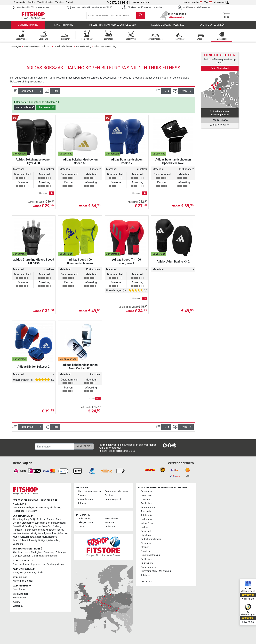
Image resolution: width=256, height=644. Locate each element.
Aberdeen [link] (18, 552)
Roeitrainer (146, 503)
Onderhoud (110, 527)
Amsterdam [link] (19, 508)
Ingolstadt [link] (40, 530)
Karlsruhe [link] (51, 530)
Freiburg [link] (57, 526)
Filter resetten (46, 110)
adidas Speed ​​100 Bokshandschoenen (80, 264)
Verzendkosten (85, 499)
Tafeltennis (146, 515)
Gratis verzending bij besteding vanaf (92, 7)
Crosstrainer (147, 491)
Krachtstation (148, 507)
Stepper (145, 547)
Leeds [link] (27, 552)
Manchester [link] (37, 556)
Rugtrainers (147, 563)
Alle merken (147, 582)
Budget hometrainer (151, 539)
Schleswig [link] (32, 540)
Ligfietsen (146, 535)
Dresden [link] (61, 523)
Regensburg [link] (41, 537)
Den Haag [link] (44, 508)
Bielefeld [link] (41, 519)
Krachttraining (64, 27)
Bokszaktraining (84, 49)
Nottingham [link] (51, 556)
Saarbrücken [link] (19, 540)
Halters (144, 527)
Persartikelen (111, 519)
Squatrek (145, 551)
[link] (220, 90)
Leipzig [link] (33, 533)
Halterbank (146, 519)
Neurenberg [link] (28, 537)
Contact (69, 2)
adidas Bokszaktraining (105, 49)
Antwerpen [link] (18, 581)
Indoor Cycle (147, 523)
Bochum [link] (51, 519)
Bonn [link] (59, 519)
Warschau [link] (18, 606)
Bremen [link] (41, 523)
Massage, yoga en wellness (168, 27)
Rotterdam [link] (31, 511)
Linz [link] (44, 564)
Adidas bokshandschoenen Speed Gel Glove (173, 164)
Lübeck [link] (42, 533)
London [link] (27, 556)
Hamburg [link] (18, 530)
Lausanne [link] (30, 573)
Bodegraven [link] (32, 508)
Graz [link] (15, 564)
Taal (208, 2)
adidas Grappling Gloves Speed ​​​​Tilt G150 (34, 264)
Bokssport (47, 49)
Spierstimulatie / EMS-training (156, 571)
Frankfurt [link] (47, 526)
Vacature (60, 2)
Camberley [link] (49, 552)
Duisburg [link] (29, 526)
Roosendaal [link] (19, 511)
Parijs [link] (22, 589)
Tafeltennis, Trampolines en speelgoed (112, 27)
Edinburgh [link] (61, 552)
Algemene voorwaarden (90, 491)
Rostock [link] (52, 537)
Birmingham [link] (37, 552)
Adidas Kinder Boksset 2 (33, 369)
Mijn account (221, 2)
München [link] (63, 533)
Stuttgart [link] (43, 540)
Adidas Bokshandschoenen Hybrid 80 (33, 164)
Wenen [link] (60, 564)
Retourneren (84, 503)
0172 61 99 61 (220, 125)
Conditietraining (28, 27)
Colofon (32, 2)
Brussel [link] (29, 581)
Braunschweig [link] (29, 523)
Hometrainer (147, 495)
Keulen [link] (25, 533)
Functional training (150, 555)
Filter (55, 93)
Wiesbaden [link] (54, 540)
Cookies (82, 495)
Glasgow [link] (17, 556)
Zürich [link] (39, 573)
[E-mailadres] (55, 446)
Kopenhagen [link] (19, 598)
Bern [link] (22, 573)
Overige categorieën (212, 27)
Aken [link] (15, 519)
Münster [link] (17, 537)
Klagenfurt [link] (35, 564)
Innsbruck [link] (24, 564)
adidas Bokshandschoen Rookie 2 (127, 164)
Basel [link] (16, 573)
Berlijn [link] (33, 519)
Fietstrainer (147, 543)
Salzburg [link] (51, 564)
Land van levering (193, 2)
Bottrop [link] (17, 523)
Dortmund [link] (51, 523)
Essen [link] (38, 526)
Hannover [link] (28, 530)
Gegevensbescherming (116, 491)
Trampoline (146, 511)
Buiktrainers (147, 559)
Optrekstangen (148, 567)
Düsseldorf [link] (18, 526)
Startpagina (16, 49)
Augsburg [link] (24, 519)
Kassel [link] (60, 530)
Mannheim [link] (52, 533)
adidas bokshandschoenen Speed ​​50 (80, 164)
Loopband (146, 499)
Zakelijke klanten (45, 2)
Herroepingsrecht (113, 499)
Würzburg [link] (18, 544)
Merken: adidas (25, 110)
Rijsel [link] (16, 589)
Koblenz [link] (17, 533)
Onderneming (20, 2)
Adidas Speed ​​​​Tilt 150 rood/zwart (127, 264)
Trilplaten (145, 575)
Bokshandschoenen (64, 49)
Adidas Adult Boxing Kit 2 (173, 264)
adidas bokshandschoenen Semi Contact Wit (80, 369)
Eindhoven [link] (55, 508)
